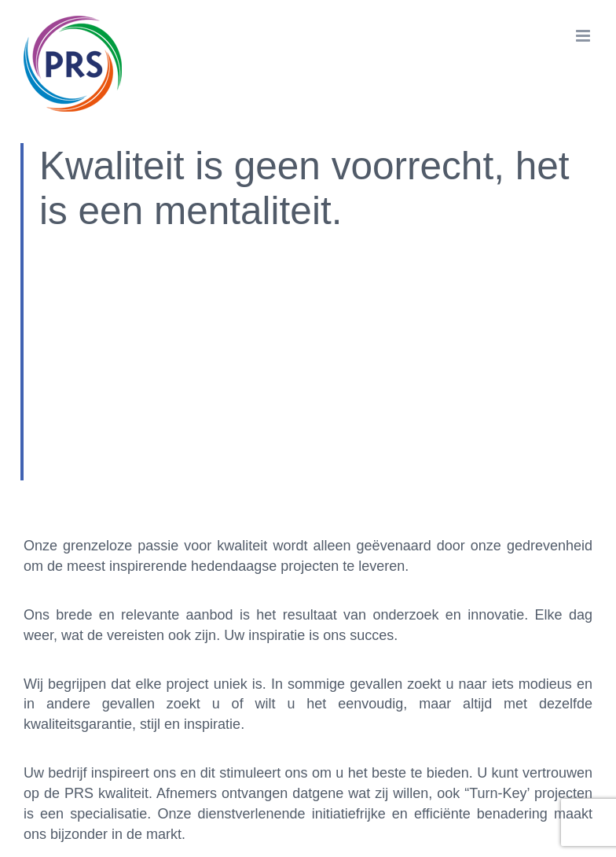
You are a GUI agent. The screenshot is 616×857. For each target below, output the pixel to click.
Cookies (346, 758)
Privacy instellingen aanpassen (226, 758)
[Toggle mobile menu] (584, 36)
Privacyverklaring (428, 758)
